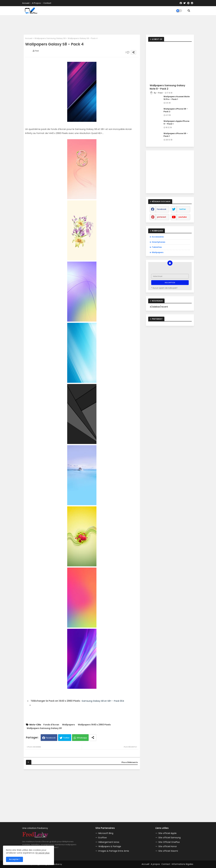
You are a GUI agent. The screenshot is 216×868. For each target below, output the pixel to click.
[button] (189, 11)
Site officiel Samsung (169, 838)
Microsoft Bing (106, 833)
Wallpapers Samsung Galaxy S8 (50, 38)
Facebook (51, 738)
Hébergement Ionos (109, 842)
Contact (47, 3)
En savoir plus (43, 853)
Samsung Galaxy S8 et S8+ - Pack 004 (103, 701)
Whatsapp (82, 738)
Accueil (26, 3)
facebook (161, 209)
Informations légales (182, 864)
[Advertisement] (108, 24)
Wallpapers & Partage (110, 846)
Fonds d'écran (51, 725)
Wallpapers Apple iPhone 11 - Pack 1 (176, 123)
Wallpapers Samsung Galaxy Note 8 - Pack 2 (167, 87)
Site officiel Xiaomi (168, 851)
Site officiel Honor (168, 846)
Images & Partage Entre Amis (114, 851)
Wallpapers (68, 725)
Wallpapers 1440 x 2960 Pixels (94, 725)
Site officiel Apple (167, 833)
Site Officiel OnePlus (169, 842)
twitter (183, 209)
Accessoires (158, 237)
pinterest (162, 217)
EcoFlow (103, 838)
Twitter (66, 738)
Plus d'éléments (130, 762)
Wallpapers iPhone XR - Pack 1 (176, 135)
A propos (36, 3)
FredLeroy (57, 864)
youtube (183, 217)
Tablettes (157, 247)
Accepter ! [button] (14, 859)
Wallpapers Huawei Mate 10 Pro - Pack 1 (177, 98)
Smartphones (159, 242)
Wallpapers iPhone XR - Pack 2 (176, 110)
